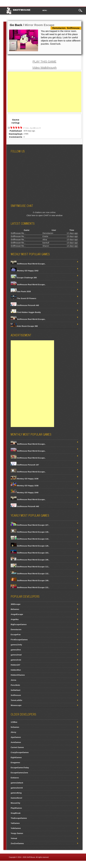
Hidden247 (15, 665)
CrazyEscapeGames (20, 752)
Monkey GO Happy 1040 (25, 493)
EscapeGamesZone (19, 773)
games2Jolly (16, 645)
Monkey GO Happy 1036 (25, 479)
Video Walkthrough (45, 68)
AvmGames (16, 742)
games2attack (17, 783)
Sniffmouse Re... (18, 233)
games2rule (16, 660)
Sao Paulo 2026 (21, 291)
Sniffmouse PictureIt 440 (25, 305)
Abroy (13, 732)
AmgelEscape (17, 614)
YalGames (15, 823)
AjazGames (16, 737)
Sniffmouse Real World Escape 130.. (30, 532)
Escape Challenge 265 (24, 278)
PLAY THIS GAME (44, 62)
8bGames (15, 609)
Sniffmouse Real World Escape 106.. (30, 560)
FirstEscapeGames (19, 640)
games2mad (16, 655)
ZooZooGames (17, 843)
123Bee (14, 722)
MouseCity (15, 803)
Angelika (15, 619)
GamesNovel (16, 798)
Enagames (15, 762)
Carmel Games (17, 747)
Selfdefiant (15, 690)
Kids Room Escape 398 (24, 326)
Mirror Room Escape (40, 25)
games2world (17, 788)
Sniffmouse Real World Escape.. (28, 264)
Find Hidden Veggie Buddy (26, 312)
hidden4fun (16, 670)
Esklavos (15, 778)
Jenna (13, 680)
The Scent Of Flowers (23, 298)
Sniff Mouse (31, 857)
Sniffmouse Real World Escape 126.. (30, 546)
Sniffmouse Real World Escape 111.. (30, 567)
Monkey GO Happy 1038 (25, 486)
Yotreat (14, 838)
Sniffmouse (22, 10)
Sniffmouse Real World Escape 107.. (30, 525)
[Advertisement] (44, 92)
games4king (16, 793)
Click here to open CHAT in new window (44, 215)
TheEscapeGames (19, 818)
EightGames (16, 757)
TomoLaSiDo (16, 700)
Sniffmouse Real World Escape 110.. (30, 539)
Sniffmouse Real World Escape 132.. (30, 574)
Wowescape (16, 705)
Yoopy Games (17, 833)
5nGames (15, 727)
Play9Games (16, 808)
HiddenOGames (18, 675)
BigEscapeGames (19, 624)
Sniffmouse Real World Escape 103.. (30, 553)
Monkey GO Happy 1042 (25, 271)
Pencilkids (15, 685)
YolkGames (16, 828)
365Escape (16, 604)
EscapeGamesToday (20, 768)
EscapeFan (16, 634)
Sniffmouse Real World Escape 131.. (30, 587)
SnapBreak (16, 813)
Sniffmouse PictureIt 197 (25, 465)
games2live (16, 650)
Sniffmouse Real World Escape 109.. (30, 580)
